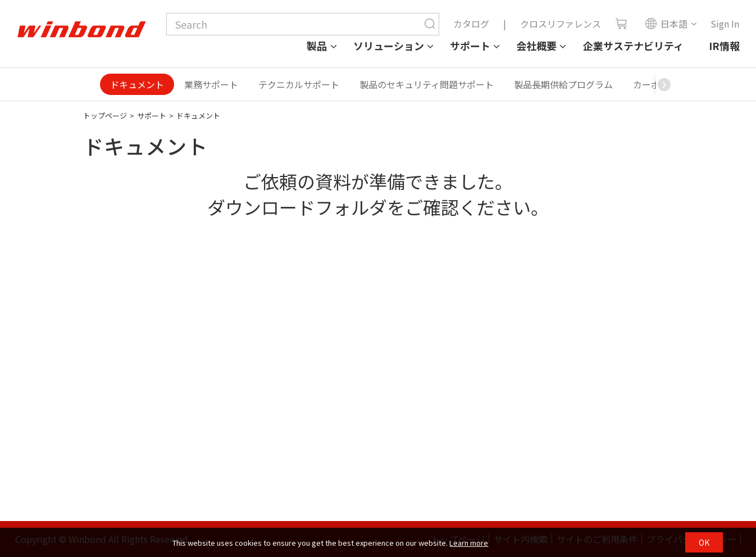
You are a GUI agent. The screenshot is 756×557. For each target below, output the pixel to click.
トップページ (105, 116)
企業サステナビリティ (633, 46)
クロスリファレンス (561, 24)
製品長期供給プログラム (563, 84)
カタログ (471, 24)
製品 (317, 46)
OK (704, 542)
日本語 (666, 24)
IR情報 (724, 46)
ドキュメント (137, 84)
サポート (470, 46)
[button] (664, 84)
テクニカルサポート (299, 84)
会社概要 (536, 46)
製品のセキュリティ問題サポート (427, 84)
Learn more (469, 543)
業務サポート (211, 84)
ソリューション (389, 46)
